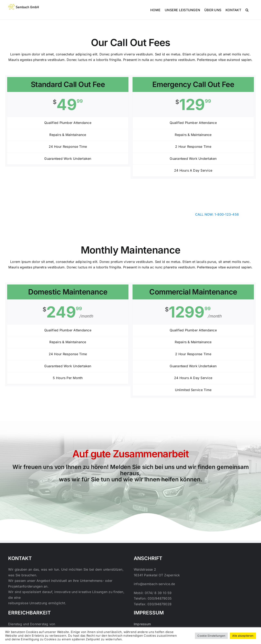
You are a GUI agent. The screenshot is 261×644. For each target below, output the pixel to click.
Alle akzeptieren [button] (243, 636)
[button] (247, 10)
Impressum (142, 624)
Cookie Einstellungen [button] (211, 636)
